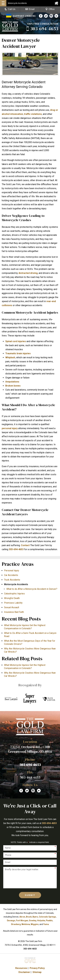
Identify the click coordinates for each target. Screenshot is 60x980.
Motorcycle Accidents (16, 584)
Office (50, 9)
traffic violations (33, 114)
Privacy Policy (37, 968)
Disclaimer (24, 972)
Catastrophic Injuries (14, 594)
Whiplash (10, 357)
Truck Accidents (12, 580)
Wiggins (35, 924)
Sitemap (37, 972)
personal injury (10, 428)
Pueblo (49, 921)
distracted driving (28, 273)
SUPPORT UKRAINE (21, 16)
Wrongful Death (12, 598)
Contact (25, 545)
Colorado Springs (47, 917)
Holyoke (41, 921)
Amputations (12, 382)
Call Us (10, 9)
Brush (29, 917)
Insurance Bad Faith (14, 612)
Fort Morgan (22, 921)
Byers (35, 917)
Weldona (26, 924)
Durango (11, 921)
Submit (30, 895)
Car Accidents (11, 575)
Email (30, 9)
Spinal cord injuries (16, 341)
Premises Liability (13, 603)
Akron (22, 917)
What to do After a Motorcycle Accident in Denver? (32, 589)
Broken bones (13, 386)
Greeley (33, 921)
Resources (21, 968)
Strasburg (16, 924)
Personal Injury (12, 571)
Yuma (46, 924)
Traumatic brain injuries (18, 353)
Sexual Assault (12, 607)
